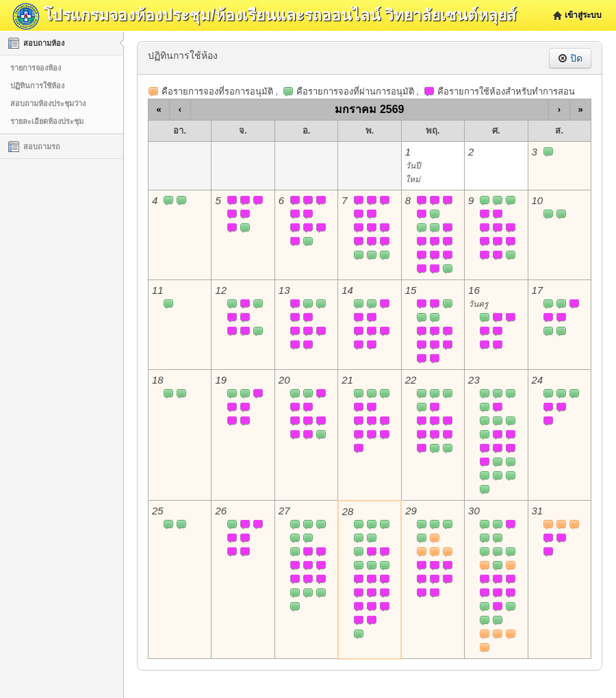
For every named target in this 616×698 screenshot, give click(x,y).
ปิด (570, 58)
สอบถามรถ (34, 147)
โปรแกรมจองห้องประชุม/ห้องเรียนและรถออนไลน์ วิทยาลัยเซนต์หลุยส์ (264, 15)
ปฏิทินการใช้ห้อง (37, 86)
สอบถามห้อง (36, 43)
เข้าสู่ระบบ (583, 15)
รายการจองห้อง (36, 68)
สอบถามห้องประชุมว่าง (48, 103)
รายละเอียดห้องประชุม (47, 121)
